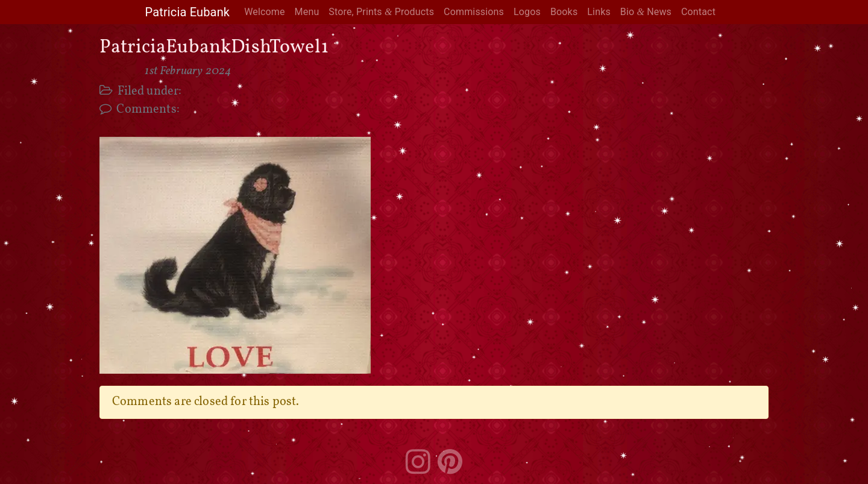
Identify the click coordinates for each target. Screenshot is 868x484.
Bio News (646, 12)
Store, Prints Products (381, 12)
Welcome (264, 12)
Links (599, 12)
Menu (307, 12)
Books (564, 12)
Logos (527, 12)
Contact (698, 12)
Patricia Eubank (187, 12)
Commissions (474, 12)
